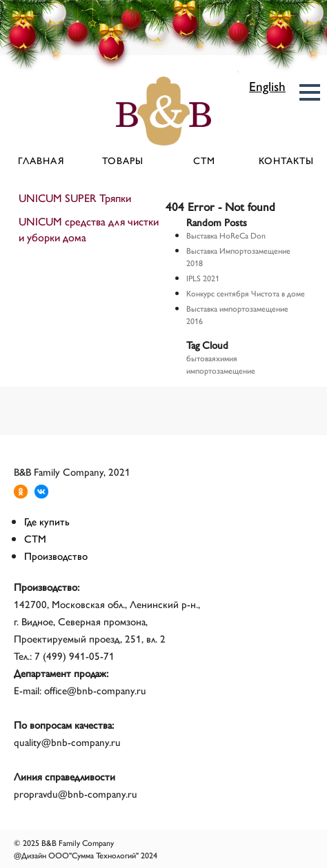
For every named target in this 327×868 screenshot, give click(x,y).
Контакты (286, 160)
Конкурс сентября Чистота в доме (246, 293)
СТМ (204, 160)
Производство (56, 555)
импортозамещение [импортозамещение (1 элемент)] (221, 370)
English (267, 85)
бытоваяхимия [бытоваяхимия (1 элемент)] (212, 358)
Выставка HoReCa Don (226, 235)
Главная (41, 160)
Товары (123, 160)
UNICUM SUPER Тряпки (75, 198)
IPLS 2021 (203, 278)
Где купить (47, 521)
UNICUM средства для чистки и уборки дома (89, 229)
